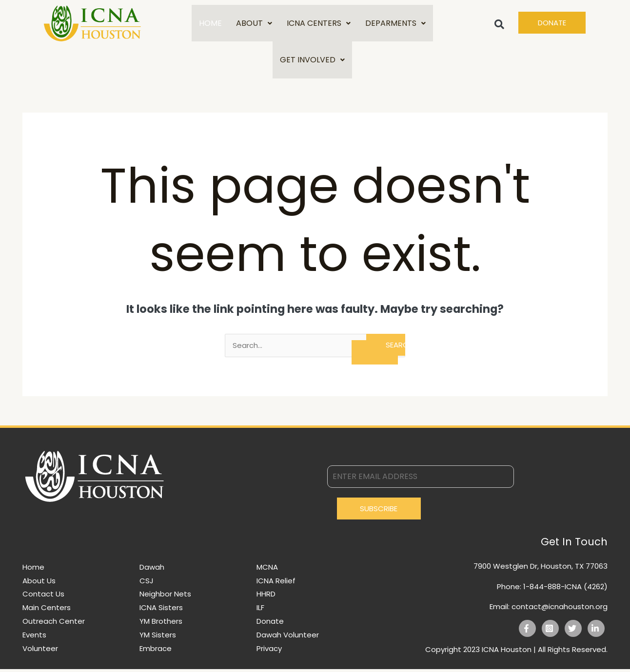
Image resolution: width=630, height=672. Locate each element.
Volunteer (40, 651)
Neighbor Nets (165, 597)
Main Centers (47, 610)
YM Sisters (158, 638)
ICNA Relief (276, 584)
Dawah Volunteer (288, 638)
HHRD (266, 597)
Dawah (152, 570)
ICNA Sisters (161, 610)
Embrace (156, 651)
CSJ (147, 584)
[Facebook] (527, 631)
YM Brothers (161, 624)
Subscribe (379, 511)
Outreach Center (54, 624)
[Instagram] (550, 631)
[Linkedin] (596, 631)
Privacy (269, 651)
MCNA (267, 570)
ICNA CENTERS (319, 24)
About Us (39, 584)
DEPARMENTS (395, 24)
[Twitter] (573, 631)
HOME (210, 24)
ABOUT (254, 24)
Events (34, 638)
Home (33, 570)
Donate (270, 624)
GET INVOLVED (312, 62)
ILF (260, 610)
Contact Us (43, 597)
